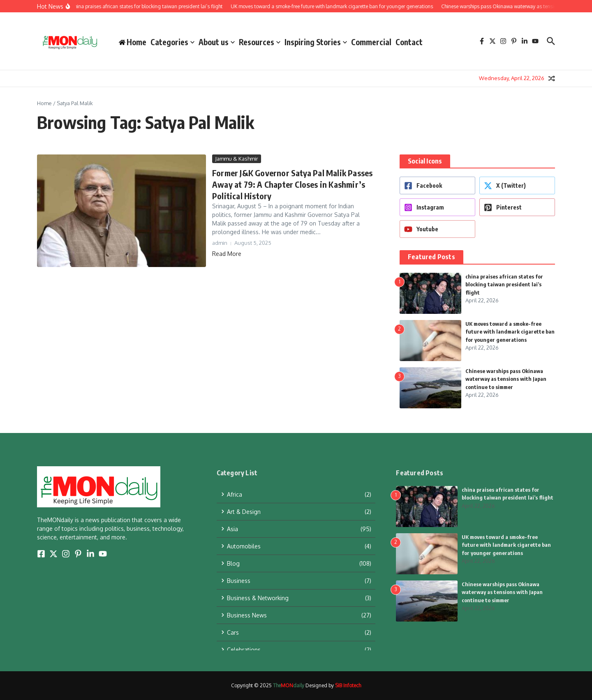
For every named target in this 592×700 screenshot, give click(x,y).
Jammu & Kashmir (237, 159)
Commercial (371, 42)
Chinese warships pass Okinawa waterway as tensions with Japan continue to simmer (506, 379)
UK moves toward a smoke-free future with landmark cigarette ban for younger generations (510, 332)
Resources (260, 42)
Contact (409, 42)
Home (44, 103)
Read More (227, 254)
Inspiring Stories (316, 42)
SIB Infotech (348, 685)
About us (217, 42)
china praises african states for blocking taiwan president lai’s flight (504, 284)
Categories (172, 42)
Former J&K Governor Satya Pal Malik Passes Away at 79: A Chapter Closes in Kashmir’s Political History (292, 184)
